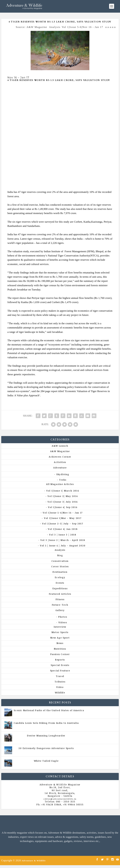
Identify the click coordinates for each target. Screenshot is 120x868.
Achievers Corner (60, 457)
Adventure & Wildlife (34, 861)
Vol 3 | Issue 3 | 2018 (63, 535)
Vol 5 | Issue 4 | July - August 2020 (60, 726)
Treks (63, 480)
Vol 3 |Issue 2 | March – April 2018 (63, 540)
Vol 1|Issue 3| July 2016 (63, 502)
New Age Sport (60, 638)
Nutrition (60, 649)
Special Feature (60, 671)
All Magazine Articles (60, 484)
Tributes (60, 682)
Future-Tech (60, 605)
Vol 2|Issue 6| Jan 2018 (63, 529)
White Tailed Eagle (46, 761)
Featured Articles (60, 594)
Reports (60, 660)
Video (60, 687)
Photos (63, 617)
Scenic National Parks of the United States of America (49, 710)
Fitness (60, 599)
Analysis (55, 27)
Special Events (60, 665)
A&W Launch (60, 446)
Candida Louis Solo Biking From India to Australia (46, 723)
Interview (60, 627)
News (60, 643)
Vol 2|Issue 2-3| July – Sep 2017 (63, 524)
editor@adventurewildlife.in (60, 799)
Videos (63, 622)
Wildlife (60, 693)
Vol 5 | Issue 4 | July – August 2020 (63, 546)
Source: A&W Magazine (31, 27)
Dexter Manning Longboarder (46, 736)
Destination (60, 572)
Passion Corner (60, 654)
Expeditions (60, 588)
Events (60, 583)
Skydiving (63, 474)
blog (60, 555)
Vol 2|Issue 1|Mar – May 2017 (63, 518)
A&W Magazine (60, 451)
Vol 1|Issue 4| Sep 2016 (63, 507)
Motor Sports (60, 632)
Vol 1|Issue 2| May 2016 (63, 496)
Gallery (60, 610)
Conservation (60, 561)
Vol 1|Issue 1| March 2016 (63, 491)
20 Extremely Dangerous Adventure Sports (46, 748)
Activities (60, 462)
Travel (60, 676)
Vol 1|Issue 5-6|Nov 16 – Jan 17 (63, 513)
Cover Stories (60, 566)
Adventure (60, 468)
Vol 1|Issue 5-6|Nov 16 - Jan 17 (82, 27)
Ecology (60, 577)
